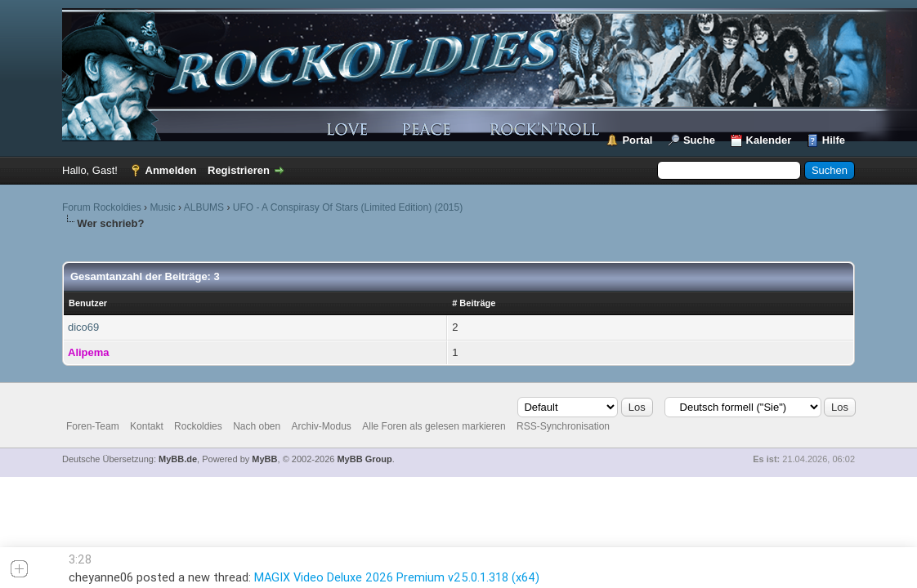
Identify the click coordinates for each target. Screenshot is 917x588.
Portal (637, 140)
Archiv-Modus (322, 426)
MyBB (264, 459)
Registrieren (239, 170)
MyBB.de (178, 459)
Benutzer (88, 303)
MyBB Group (364, 459)
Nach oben (257, 426)
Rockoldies (198, 426)
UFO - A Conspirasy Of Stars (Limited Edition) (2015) (348, 207)
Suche (699, 140)
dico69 (83, 327)
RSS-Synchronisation (563, 426)
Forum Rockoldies (102, 207)
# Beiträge (474, 303)
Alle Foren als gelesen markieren (434, 426)
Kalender (769, 140)
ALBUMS (204, 207)
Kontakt (147, 426)
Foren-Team (93, 426)
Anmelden (171, 170)
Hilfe (834, 140)
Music (162, 207)
